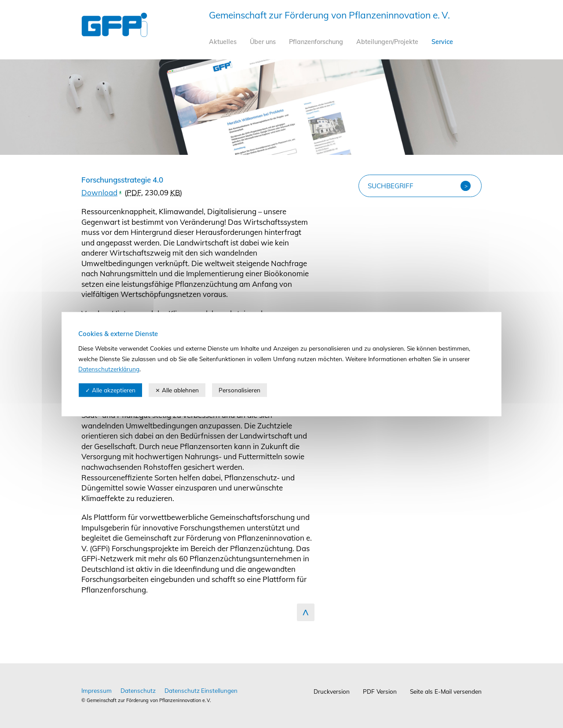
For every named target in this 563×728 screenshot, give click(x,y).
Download (99, 192)
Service (442, 42)
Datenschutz (138, 690)
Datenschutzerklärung (109, 369)
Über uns (263, 42)
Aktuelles (223, 42)
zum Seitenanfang (306, 612)
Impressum (97, 690)
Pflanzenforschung (316, 42)
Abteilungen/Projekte (387, 42)
